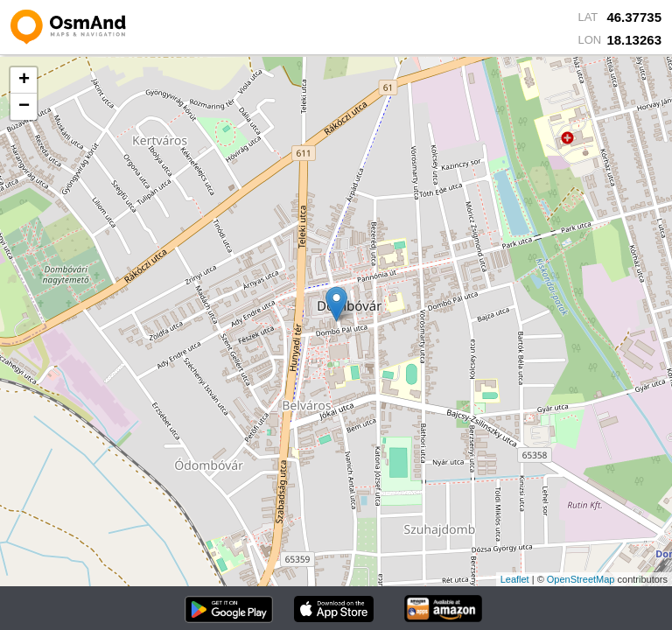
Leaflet (515, 579)
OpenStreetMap (581, 579)
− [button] (24, 107)
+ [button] (24, 80)
